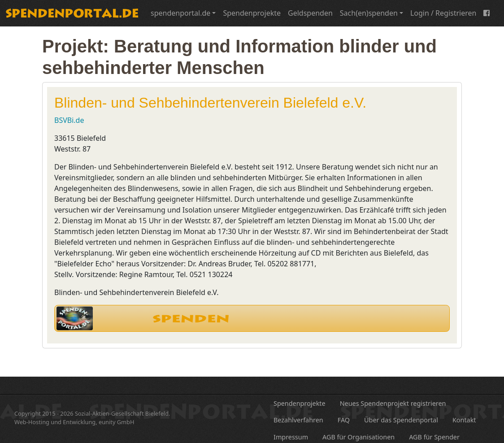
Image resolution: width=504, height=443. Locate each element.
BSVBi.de (69, 120)
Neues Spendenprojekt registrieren (393, 403)
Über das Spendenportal (401, 420)
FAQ (344, 420)
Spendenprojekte (252, 13)
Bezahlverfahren (298, 420)
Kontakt (464, 420)
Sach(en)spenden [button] (369, 13)
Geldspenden (310, 13)
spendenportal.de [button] (180, 13)
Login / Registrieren (443, 13)
